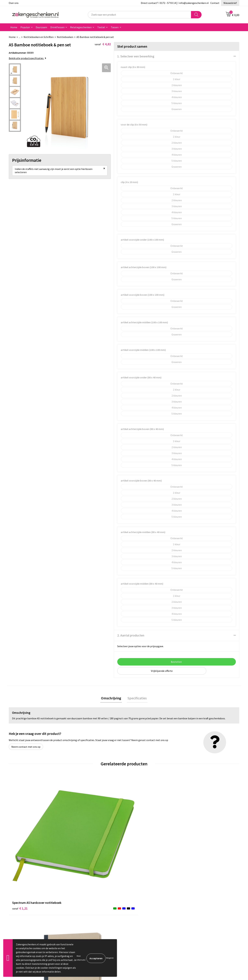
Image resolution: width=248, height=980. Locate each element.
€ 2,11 (78, 842)
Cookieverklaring (195, 897)
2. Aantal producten (131, 635)
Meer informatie (81, 958)
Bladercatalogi (79, 892)
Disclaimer (191, 907)
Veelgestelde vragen (82, 922)
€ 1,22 (135, 837)
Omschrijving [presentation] (112, 698)
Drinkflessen (57, 27)
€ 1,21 (20, 837)
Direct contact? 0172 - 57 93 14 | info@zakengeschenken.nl (175, 3)
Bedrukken (77, 907)
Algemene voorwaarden (198, 892)
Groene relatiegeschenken (86, 902)
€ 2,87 (193, 842)
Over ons (14, 3)
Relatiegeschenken (81, 27)
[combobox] (140, 15)
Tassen (115, 27)
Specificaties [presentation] (136, 698)
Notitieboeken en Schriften (39, 37)
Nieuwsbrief (230, 3)
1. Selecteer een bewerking (136, 56)
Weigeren (110, 958)
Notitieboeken (65, 37)
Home (14, 27)
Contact (215, 3)
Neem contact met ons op (26, 748)
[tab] (112, 698)
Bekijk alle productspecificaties (27, 58)
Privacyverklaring (195, 902)
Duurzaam (41, 27)
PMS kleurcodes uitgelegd (85, 912)
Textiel (101, 27)
